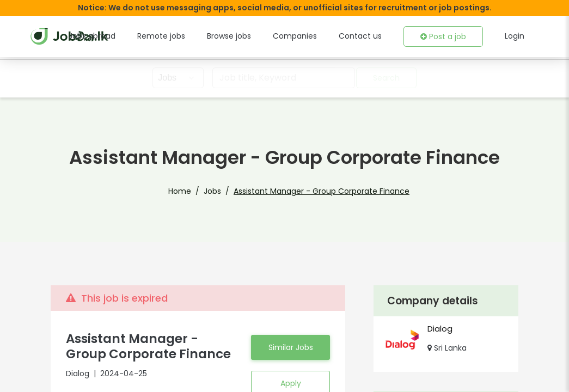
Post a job (446, 36)
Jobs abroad (118, 36)
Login (515, 36)
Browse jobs (247, 36)
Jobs (221, 191)
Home (192, 191)
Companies (308, 36)
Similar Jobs (290, 347)
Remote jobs (183, 36)
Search (387, 78)
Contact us (368, 36)
